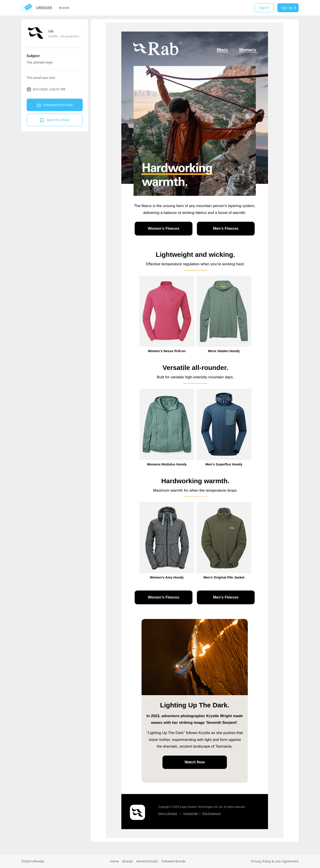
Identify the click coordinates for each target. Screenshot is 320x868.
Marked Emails (147, 861)
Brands (64, 8)
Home (114, 861)
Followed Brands (173, 861)
